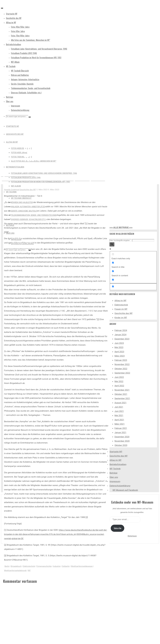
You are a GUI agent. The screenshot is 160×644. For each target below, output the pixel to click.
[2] (98, 319)
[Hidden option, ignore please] (113, 286)
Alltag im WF (120, 301)
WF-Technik (115, 469)
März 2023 (120, 356)
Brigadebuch (16, 566)
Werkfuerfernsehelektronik (15, 571)
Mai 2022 (119, 381)
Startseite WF (116, 452)
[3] (87, 517)
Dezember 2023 (122, 339)
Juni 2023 (119, 343)
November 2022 (122, 364)
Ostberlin (66, 566)
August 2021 (120, 403)
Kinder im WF (121, 318)
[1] (86, 224)
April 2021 (119, 420)
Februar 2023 (121, 360)
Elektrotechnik (29, 566)
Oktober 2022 (121, 369)
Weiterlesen (132, 536)
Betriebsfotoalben (118, 464)
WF (29, 571)
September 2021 (122, 398)
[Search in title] (113, 263)
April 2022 (119, 386)
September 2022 (122, 373)
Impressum (115, 481)
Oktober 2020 (121, 445)
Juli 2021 (119, 407)
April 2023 (119, 352)
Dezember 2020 (122, 437)
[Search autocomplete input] (143, 240)
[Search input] (121, 240)
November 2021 (122, 390)
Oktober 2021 (121, 394)
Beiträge (113, 473)
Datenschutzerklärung (120, 486)
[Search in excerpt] (113, 280)
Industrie (57, 566)
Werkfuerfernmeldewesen (82, 566)
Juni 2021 (119, 411)
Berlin (7, 566)
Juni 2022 (119, 377)
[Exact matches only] (113, 254)
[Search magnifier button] (112, 244)
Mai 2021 (119, 415)
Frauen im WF (121, 309)
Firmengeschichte (44, 566)
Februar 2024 (121, 330)
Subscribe (117, 528)
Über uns (114, 477)
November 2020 (122, 441)
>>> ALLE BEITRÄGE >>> (121, 227)
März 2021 (120, 424)
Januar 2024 (120, 335)
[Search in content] (113, 271)
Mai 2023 (119, 347)
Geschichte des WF (34, 138)
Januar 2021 (120, 432)
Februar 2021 (121, 428)
